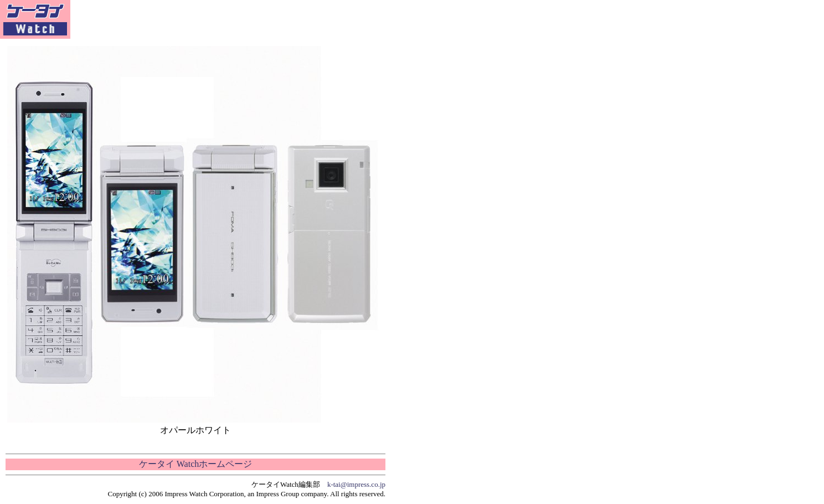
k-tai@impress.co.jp (356, 484)
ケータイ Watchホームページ (195, 464)
